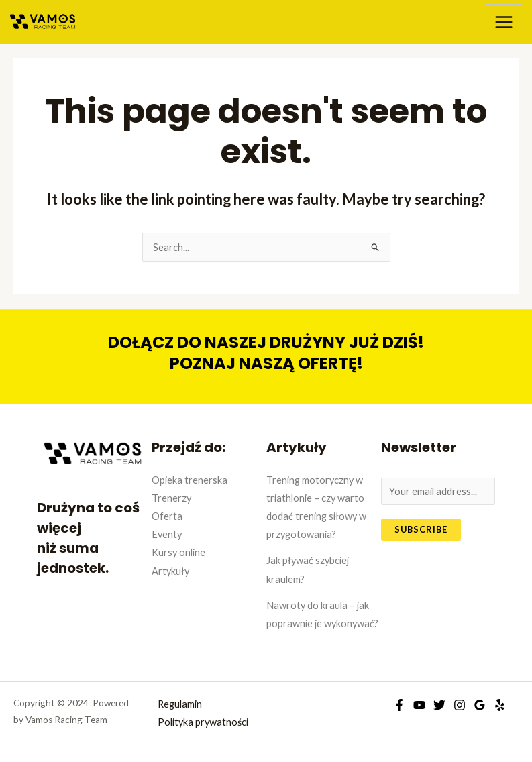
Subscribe (421, 529)
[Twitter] (439, 705)
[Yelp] (500, 705)
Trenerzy (171, 498)
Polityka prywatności (203, 722)
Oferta (167, 516)
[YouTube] (419, 705)
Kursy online (178, 552)
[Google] (480, 705)
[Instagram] (460, 705)
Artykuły (170, 571)
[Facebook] (399, 705)
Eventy (167, 534)
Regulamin (180, 704)
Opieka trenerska (190, 480)
